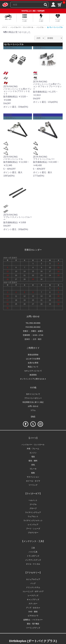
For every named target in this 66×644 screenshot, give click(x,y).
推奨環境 (33, 375)
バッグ (33, 583)
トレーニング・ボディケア (33, 591)
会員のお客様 (33, 363)
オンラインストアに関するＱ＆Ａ (33, 379)
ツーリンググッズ (33, 628)
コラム (33, 410)
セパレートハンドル (55, 27)
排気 (33, 465)
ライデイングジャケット (33, 520)
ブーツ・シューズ (33, 529)
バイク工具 (33, 552)
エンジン (33, 453)
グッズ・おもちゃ (33, 608)
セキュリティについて (33, 371)
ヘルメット (33, 500)
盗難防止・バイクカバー (33, 620)
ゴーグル (33, 504)
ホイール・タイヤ (33, 481)
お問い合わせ (33, 406)
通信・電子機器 (33, 624)
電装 (33, 457)
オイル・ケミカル (33, 564)
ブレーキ (33, 469)
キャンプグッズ (33, 600)
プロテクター (33, 533)
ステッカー (33, 604)
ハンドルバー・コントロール (22, 27)
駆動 (33, 473)
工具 (33, 548)
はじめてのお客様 (33, 359)
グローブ (33, 508)
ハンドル (40, 27)
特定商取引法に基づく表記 (33, 402)
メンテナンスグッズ (33, 560)
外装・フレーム (33, 449)
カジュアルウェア (33, 579)
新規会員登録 (33, 355)
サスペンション (33, 477)
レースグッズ (33, 595)
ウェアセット (33, 516)
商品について (33, 367)
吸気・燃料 (33, 461)
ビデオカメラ (33, 616)
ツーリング (33, 485)
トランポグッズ (33, 556)
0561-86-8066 (35, 323)
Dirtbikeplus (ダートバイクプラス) (33, 641)
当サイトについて (33, 394)
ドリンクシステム (33, 587)
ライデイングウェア (33, 512)
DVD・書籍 (33, 612)
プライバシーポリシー (33, 398)
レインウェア (33, 525)
